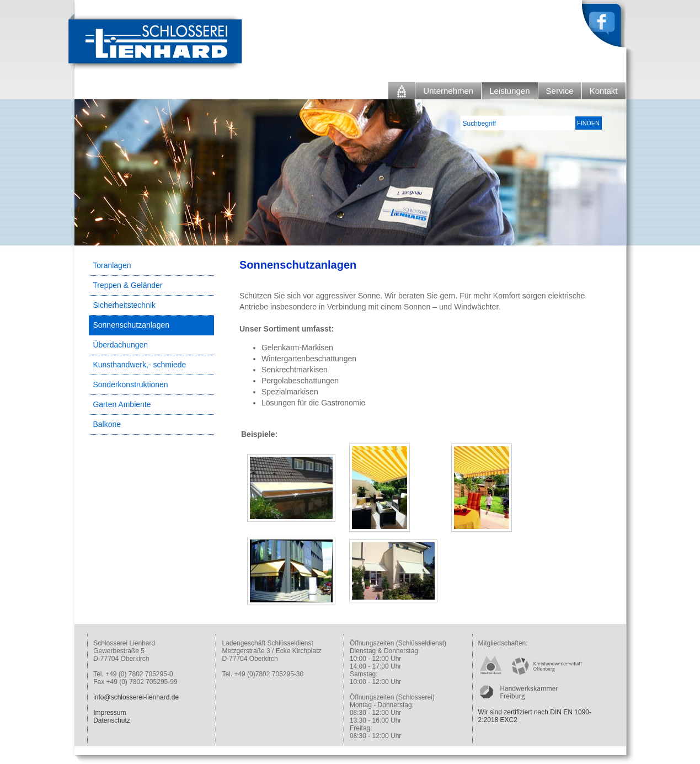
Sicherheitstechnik (124, 305)
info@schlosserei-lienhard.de (136, 697)
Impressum (109, 713)
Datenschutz (112, 720)
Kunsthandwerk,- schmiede (139, 365)
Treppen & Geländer (127, 285)
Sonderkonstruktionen (130, 384)
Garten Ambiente (122, 404)
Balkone (107, 424)
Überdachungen (120, 345)
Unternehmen (448, 91)
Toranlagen (112, 265)
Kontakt (604, 91)
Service (560, 91)
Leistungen (509, 91)
